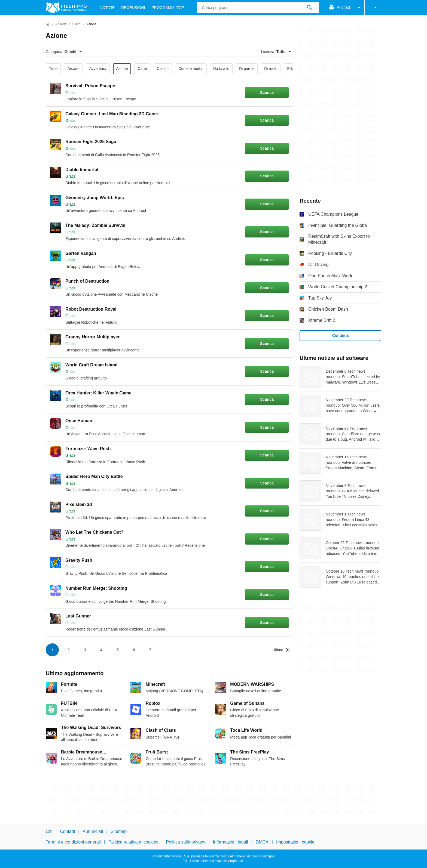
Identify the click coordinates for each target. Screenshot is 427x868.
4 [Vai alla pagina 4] (101, 650)
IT (373, 8)
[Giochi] (77, 24)
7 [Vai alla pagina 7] (150, 650)
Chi (49, 831)
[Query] (258, 8)
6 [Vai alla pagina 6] (134, 650)
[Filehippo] (66, 8)
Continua (341, 335)
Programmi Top (168, 8)
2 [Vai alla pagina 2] (69, 650)
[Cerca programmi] (309, 8)
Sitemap (119, 831)
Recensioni (133, 8)
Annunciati (93, 831)
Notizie (107, 8)
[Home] (48, 24)
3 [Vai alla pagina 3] (85, 650)
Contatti (67, 831)
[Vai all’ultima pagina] (281, 650)
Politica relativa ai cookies (133, 842)
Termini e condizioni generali (73, 842)
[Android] (61, 24)
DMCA (262, 842)
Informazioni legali (231, 842)
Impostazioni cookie (295, 842)
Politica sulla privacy (185, 842)
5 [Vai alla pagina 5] (118, 650)
